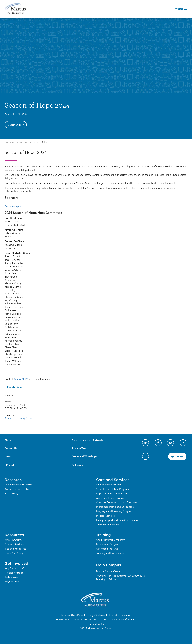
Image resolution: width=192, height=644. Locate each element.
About (8, 441)
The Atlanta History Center (19, 419)
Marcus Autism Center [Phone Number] (108, 572)
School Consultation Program (112, 489)
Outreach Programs (107, 549)
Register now (16, 125)
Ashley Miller (21, 379)
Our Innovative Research (18, 485)
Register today (15, 387)
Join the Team (79, 449)
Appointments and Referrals (87, 441)
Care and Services (113, 480)
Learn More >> (96, 624)
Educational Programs (108, 544)
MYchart (9, 465)
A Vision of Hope (14, 573)
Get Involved (16, 563)
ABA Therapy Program (108, 485)
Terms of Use (68, 615)
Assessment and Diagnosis (111, 498)
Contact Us (11, 449)
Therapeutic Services (108, 525)
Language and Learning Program (114, 512)
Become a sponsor (15, 207)
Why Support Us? (14, 568)
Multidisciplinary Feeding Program (115, 507)
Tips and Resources (15, 549)
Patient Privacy (85, 615)
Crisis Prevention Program (111, 540)
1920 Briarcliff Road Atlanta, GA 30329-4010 (121, 576)
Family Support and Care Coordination (118, 520)
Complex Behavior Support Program (116, 503)
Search (77, 465)
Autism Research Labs (17, 489)
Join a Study (11, 494)
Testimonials (11, 577)
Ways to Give (12, 582)
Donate (179, 456)
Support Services (14, 544)
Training (103, 535)
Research (13, 480)
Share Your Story (14, 553)
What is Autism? (13, 540)
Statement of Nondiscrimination (113, 615)
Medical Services (105, 516)
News (8, 457)
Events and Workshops (16, 143)
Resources (14, 535)
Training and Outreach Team (112, 553)
